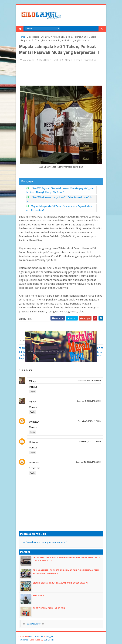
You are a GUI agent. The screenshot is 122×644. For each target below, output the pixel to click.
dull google (49, 640)
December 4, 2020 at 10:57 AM (89, 381)
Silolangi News (34, 624)
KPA (50, 37)
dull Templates (36, 636)
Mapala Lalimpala (63, 37)
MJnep (33, 381)
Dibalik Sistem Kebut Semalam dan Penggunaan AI (60, 583)
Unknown (34, 422)
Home (22, 37)
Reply (32, 392)
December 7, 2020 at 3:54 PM (89, 421)
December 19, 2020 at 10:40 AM (88, 462)
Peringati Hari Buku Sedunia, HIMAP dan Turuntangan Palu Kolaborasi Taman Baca (66, 572)
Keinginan (38, 595)
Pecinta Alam (80, 37)
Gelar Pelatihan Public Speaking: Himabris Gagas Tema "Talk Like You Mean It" (66, 559)
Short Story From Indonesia (49, 608)
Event (44, 37)
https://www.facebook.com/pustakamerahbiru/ (43, 542)
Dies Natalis (33, 37)
